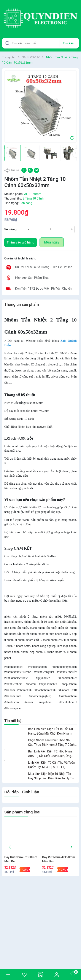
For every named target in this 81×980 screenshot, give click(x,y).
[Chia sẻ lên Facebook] (24, 170)
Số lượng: (11, 229)
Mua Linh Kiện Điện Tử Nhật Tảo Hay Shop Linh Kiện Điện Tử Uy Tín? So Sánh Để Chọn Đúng (52, 776)
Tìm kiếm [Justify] (69, 43)
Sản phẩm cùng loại (22, 812)
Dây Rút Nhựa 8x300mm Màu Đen (21, 859)
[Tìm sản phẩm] (40, 43)
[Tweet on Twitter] (37, 170)
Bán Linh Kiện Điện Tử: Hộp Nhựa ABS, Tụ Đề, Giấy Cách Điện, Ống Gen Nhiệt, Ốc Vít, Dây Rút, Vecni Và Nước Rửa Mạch (52, 754)
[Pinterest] (30, 170)
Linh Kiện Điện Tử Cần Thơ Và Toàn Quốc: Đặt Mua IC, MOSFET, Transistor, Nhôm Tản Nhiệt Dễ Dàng (52, 765)
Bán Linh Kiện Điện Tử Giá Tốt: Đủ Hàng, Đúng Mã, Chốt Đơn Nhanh (50, 731)
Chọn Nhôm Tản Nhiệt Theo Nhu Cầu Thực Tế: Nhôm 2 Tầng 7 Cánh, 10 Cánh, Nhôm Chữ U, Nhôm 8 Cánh (52, 743)
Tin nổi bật (13, 721)
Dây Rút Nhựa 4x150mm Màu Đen (59, 859)
